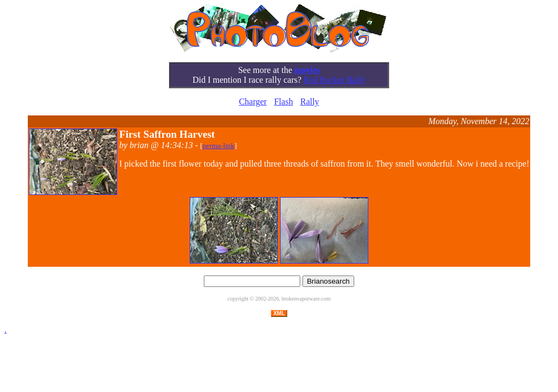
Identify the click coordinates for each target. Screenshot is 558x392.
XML (279, 313)
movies (307, 70)
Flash (284, 102)
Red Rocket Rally (335, 80)
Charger (253, 102)
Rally (310, 102)
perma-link (219, 146)
